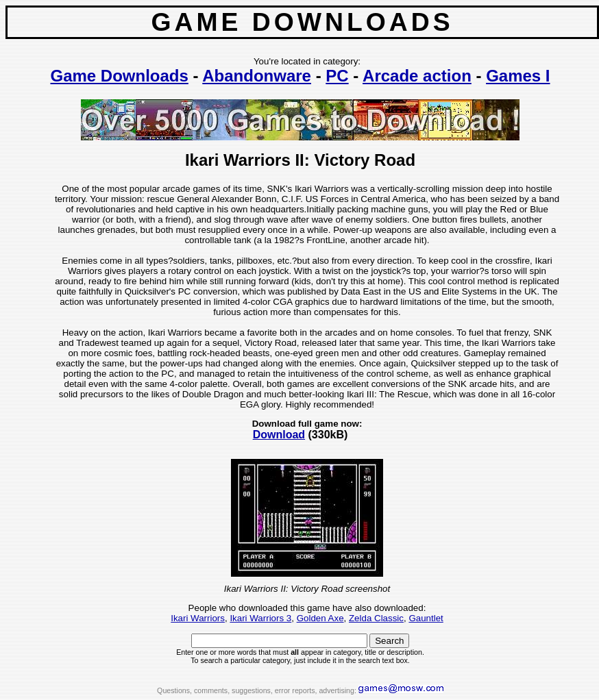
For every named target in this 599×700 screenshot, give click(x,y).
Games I (518, 76)
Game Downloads (119, 76)
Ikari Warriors (198, 618)
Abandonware (257, 76)
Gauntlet (426, 618)
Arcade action (417, 76)
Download (279, 435)
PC (337, 76)
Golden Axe (320, 618)
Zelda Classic (376, 618)
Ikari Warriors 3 (260, 618)
